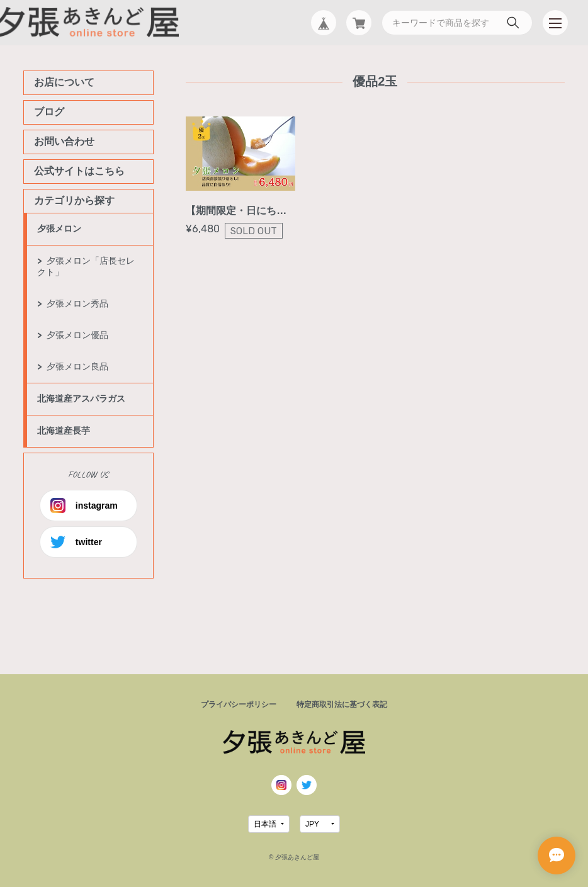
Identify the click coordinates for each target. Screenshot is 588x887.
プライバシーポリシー (239, 704)
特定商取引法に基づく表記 (342, 704)
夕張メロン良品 (77, 366)
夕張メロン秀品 (77, 303)
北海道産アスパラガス (81, 398)
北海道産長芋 (64, 431)
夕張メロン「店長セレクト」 (86, 266)
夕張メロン (59, 229)
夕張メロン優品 (77, 335)
